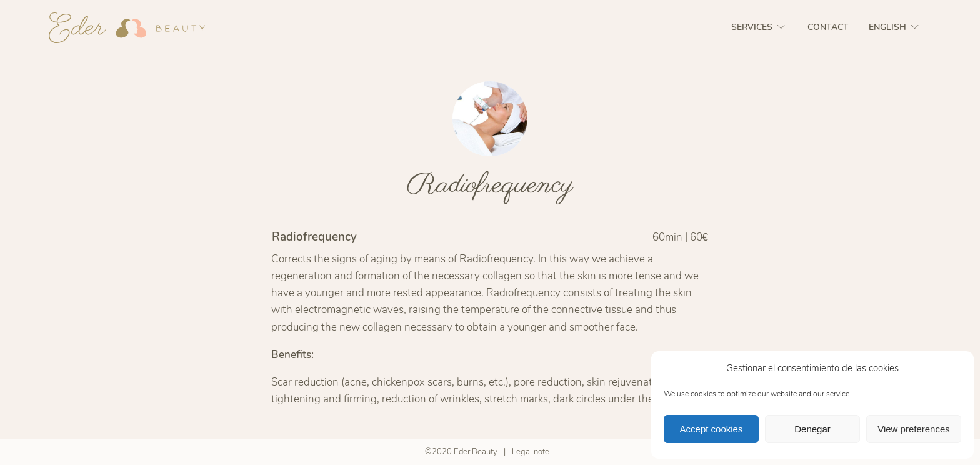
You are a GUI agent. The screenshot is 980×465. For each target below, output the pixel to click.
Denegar (812, 429)
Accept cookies (712, 429)
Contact (828, 27)
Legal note (531, 452)
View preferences (914, 429)
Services (759, 27)
